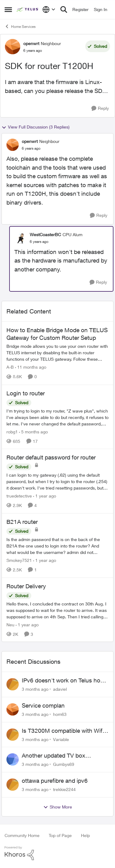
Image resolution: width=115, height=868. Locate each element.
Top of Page (60, 835)
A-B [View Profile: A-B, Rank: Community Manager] (10, 367)
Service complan (43, 705)
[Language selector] (49, 10)
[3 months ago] (35, 689)
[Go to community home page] (28, 10)
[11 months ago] (31, 367)
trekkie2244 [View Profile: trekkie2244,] (64, 789)
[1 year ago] (45, 496)
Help (85, 835)
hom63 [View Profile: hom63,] (60, 714)
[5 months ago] (33, 431)
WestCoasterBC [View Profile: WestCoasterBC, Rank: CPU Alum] (45, 234)
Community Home (22, 835)
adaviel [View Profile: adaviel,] (60, 689)
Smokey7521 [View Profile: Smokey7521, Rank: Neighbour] (19, 560)
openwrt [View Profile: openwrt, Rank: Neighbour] (31, 43)
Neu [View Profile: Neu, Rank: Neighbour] (10, 624)
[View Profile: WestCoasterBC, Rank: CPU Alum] (21, 238)
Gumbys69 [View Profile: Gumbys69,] (64, 764)
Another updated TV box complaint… (54, 756)
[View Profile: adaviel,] (13, 684)
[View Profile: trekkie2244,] (13, 785)
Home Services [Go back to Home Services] (20, 26)
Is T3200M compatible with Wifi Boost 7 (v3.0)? (63, 731)
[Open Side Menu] (8, 10)
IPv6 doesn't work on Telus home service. (65, 681)
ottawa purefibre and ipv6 (55, 781)
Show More (58, 807)
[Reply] (100, 108)
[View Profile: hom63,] (13, 709)
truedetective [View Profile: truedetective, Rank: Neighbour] (19, 496)
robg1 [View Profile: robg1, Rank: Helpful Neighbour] (12, 431)
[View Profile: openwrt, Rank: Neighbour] (13, 47)
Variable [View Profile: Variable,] (61, 739)
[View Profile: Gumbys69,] (13, 759)
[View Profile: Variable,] (13, 735)
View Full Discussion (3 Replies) (36, 127)
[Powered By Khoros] (57, 853)
